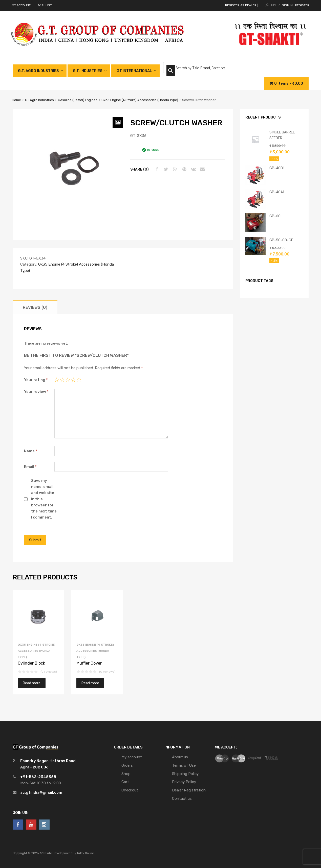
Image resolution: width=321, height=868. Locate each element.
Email (30, 467)
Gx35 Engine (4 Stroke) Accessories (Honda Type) (140, 100)
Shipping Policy (185, 774)
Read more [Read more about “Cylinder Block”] (32, 683)
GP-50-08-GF (281, 240)
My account (132, 757)
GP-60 (275, 216)
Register (302, 5)
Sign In (287, 5)
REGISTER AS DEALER (241, 5)
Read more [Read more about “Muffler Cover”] (90, 683)
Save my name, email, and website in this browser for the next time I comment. (44, 499)
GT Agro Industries (39, 100)
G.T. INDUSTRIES (88, 71)
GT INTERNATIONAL (134, 71)
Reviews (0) (35, 307)
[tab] (35, 307)
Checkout (130, 790)
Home (16, 100)
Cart (125, 782)
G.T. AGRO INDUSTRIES (38, 71)
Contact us (182, 799)
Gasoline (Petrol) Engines (78, 100)
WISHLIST (45, 5)
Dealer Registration (189, 790)
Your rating (36, 380)
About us (180, 757)
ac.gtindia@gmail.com (41, 792)
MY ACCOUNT (21, 5)
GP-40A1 (277, 192)
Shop (126, 774)
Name (31, 451)
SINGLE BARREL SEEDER (282, 135)
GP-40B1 (277, 168)
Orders (127, 765)
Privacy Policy (184, 782)
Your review (36, 392)
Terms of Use (184, 765)
